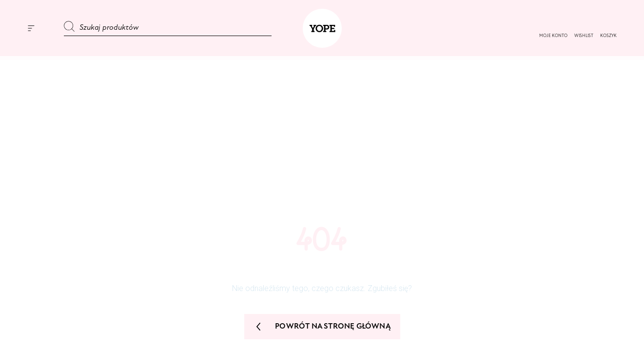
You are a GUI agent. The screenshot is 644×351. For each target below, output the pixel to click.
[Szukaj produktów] (168, 28)
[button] (584, 36)
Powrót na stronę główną (322, 327)
